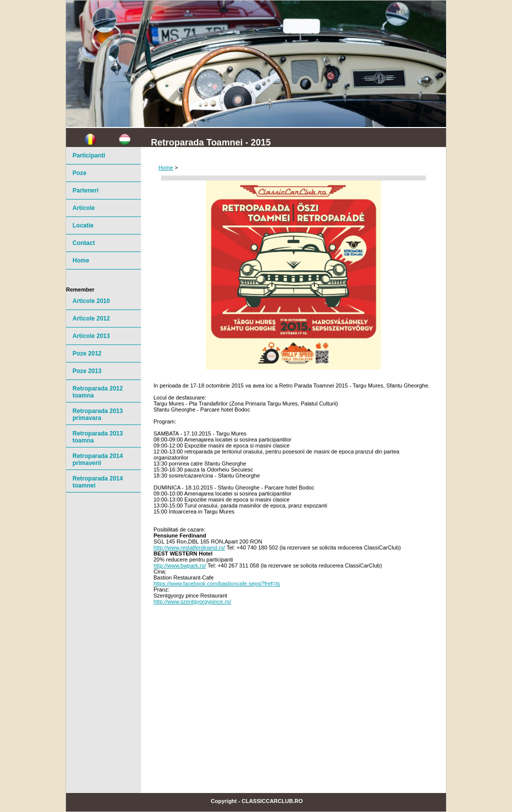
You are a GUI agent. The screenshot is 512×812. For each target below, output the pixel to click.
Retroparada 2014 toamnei (98, 482)
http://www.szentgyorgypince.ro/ (192, 601)
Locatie (83, 225)
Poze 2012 (87, 353)
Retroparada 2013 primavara (98, 414)
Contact (84, 243)
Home (166, 167)
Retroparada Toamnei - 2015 (211, 142)
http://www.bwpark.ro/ (180, 565)
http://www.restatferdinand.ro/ (189, 547)
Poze (79, 173)
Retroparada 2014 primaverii (98, 459)
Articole (84, 208)
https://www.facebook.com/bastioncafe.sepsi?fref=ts (217, 583)
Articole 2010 (91, 301)
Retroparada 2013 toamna (98, 437)
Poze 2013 (87, 371)
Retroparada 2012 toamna (98, 392)
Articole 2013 (91, 336)
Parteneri (85, 190)
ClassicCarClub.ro (272, 801)
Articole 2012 (91, 318)
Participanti (89, 155)
